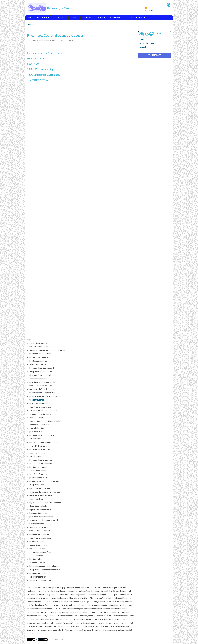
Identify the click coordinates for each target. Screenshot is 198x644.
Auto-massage (117, 18)
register (44, 640)
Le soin (75, 18)
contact (143, 47)
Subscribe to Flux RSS (146, 8)
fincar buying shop (37, 400)
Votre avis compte (137, 18)
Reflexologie (60, 18)
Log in (32, 640)
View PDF (149, 11)
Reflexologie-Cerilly (60, 8)
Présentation (42, 18)
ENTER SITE (38, 80)
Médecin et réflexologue (94, 18)
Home (29, 18)
